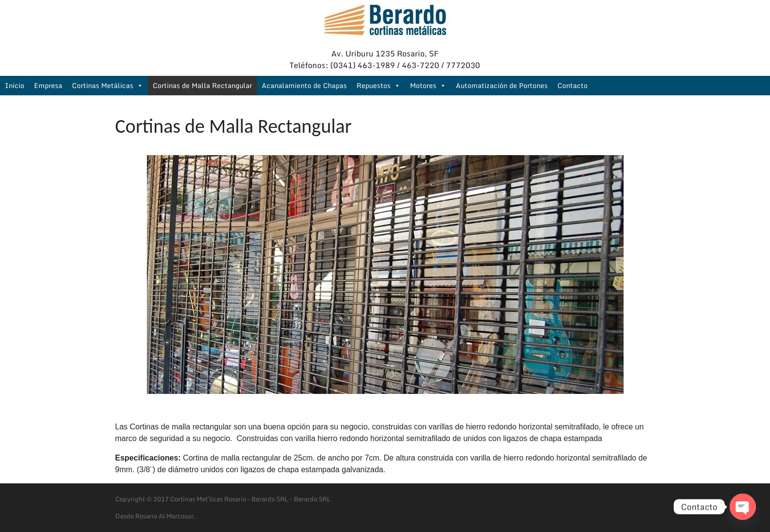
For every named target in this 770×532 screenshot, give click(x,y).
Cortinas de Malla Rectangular (202, 85)
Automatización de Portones (502, 85)
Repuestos (378, 86)
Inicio (15, 85)
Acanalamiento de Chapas (304, 85)
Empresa (48, 85)
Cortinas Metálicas (107, 86)
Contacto (573, 85)
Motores (428, 86)
